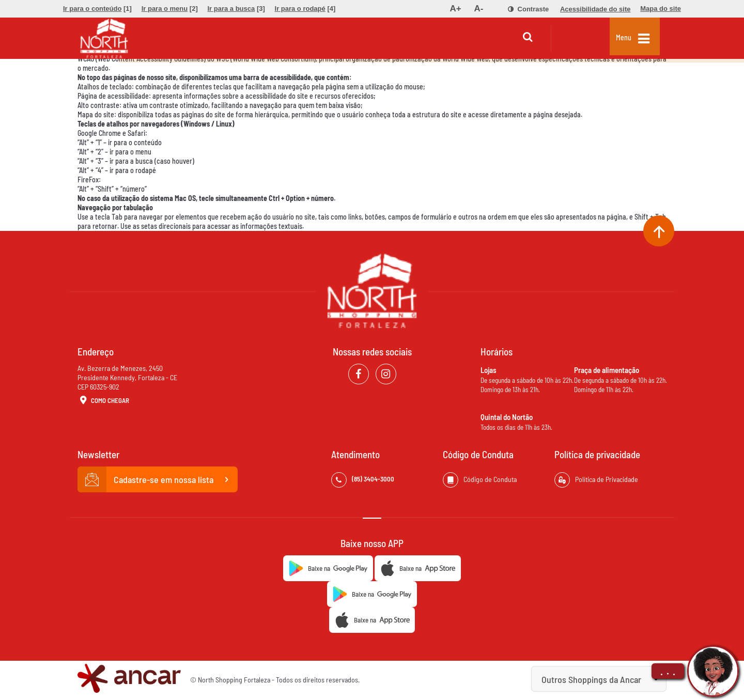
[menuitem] (97, 9)
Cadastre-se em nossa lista (158, 479)
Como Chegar (103, 401)
